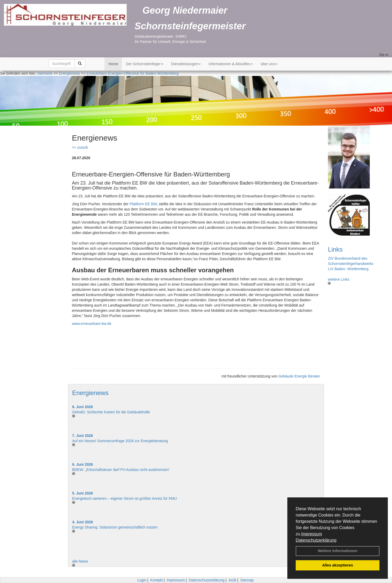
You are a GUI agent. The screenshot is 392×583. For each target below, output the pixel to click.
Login (142, 580)
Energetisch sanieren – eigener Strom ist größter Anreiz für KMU (125, 498)
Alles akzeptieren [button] (338, 565)
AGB (232, 580)
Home (113, 64)
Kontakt (156, 580)
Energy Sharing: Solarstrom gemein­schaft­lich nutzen (115, 527)
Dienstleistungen (186, 64)
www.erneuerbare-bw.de (92, 324)
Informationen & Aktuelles (231, 64)
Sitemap (247, 580)
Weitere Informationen (338, 551)
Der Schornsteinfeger (144, 64)
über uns (269, 64)
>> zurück (80, 147)
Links (335, 249)
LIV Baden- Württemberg (348, 269)
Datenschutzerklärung (316, 540)
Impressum (312, 534)
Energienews (90, 393)
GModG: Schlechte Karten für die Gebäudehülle (111, 412)
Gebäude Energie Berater (299, 376)
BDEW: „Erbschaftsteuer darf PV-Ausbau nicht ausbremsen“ (121, 470)
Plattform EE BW (143, 204)
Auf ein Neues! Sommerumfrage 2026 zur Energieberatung (120, 441)
